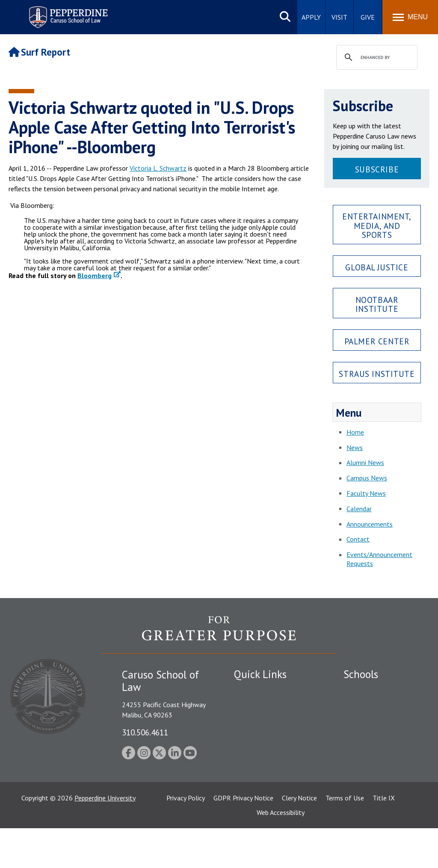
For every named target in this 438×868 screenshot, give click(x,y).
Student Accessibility (263, 705)
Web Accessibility (281, 852)
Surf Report (39, 52)
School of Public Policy (376, 776)
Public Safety (253, 690)
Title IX (384, 838)
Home (355, 432)
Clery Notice (299, 838)
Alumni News (365, 462)
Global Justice (377, 267)
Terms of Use (345, 838)
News (355, 447)
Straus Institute (377, 374)
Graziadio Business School (381, 720)
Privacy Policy (186, 838)
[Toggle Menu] (410, 17)
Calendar (359, 509)
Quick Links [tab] (260, 674)
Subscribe (377, 169)
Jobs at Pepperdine (261, 735)
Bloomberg (95, 276)
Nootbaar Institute (377, 304)
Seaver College (365, 690)
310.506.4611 (145, 732)
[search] (376, 58)
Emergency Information (268, 720)
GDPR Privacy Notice (243, 838)
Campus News (367, 478)
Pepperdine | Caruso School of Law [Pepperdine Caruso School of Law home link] (67, 12)
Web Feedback (254, 803)
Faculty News (366, 493)
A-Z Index (248, 788)
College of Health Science (381, 791)
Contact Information (264, 750)
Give (368, 17)
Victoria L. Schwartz (158, 168)
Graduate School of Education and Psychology (381, 748)
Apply (311, 17)
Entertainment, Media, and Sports (377, 225)
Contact (358, 539)
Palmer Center (377, 341)
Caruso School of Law (375, 705)
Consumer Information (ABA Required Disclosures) (272, 769)
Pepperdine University (105, 838)
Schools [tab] (361, 674)
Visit (339, 17)
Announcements (370, 524)
